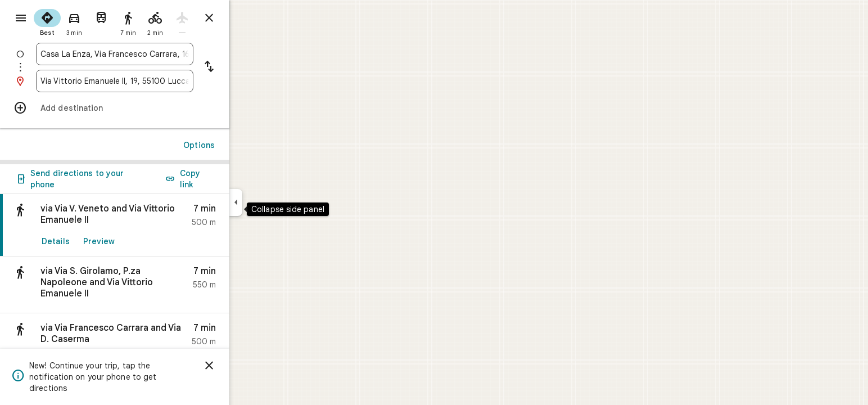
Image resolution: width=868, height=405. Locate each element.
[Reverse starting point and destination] (250, 67)
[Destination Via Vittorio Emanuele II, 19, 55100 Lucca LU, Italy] (155, 81)
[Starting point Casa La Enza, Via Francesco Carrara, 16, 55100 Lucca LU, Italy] (155, 54)
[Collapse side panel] (276, 202)
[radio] (88, 21)
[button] (155, 285)
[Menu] (20, 19)
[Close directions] (250, 18)
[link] (155, 225)
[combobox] (155, 54)
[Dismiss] (250, 366)
